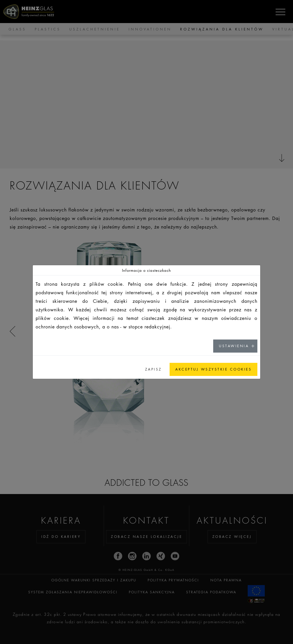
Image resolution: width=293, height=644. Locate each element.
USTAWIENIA (234, 346)
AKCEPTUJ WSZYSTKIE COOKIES (213, 369)
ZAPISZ (153, 369)
